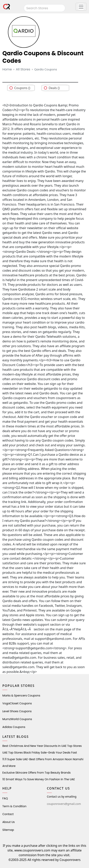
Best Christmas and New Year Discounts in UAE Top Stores (42, 746)
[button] (81, 7)
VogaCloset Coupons (17, 703)
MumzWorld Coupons (17, 719)
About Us (9, 822)
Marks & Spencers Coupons (21, 696)
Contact (8, 814)
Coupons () (22, 88)
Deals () (54, 88)
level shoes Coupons (17, 711)
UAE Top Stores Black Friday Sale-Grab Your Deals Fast (40, 753)
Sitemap (8, 830)
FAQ (5, 798)
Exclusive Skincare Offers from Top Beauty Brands (36, 773)
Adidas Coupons (14, 727)
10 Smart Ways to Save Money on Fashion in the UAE (39, 779)
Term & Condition (14, 806)
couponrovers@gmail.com (64, 804)
